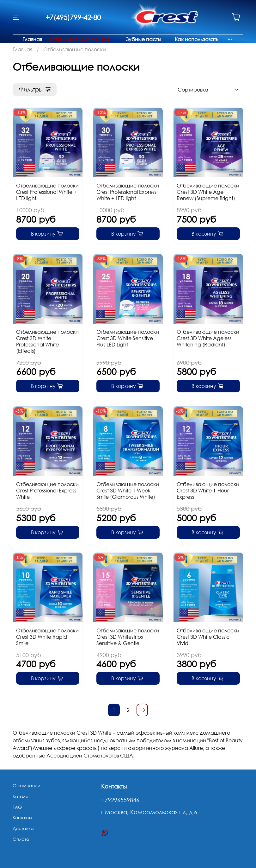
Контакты (22, 817)
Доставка (23, 828)
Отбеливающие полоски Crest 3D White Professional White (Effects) (47, 341)
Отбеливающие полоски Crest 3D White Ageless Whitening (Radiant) (208, 338)
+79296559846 (120, 800)
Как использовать (197, 39)
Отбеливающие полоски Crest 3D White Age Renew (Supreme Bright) (208, 192)
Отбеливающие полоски (81, 39)
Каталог (21, 796)
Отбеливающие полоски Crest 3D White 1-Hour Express (208, 491)
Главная (32, 39)
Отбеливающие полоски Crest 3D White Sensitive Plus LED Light (128, 338)
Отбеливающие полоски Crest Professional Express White (47, 491)
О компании (27, 786)
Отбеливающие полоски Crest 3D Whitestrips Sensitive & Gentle (128, 637)
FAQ (17, 807)
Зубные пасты (143, 39)
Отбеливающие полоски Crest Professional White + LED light (47, 192)
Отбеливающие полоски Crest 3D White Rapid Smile (47, 637)
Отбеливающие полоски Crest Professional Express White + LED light (128, 192)
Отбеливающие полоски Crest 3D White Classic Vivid (208, 637)
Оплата (21, 839)
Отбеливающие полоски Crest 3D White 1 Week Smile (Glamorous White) (128, 491)
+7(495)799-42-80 (73, 17)
